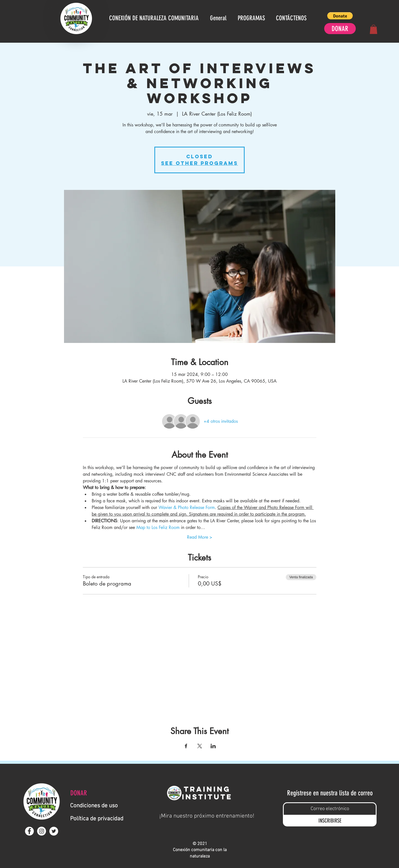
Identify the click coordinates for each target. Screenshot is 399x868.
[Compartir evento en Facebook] (186, 746)
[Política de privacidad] (99, 819)
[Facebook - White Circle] (29, 831)
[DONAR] (340, 29)
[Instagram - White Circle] (42, 831)
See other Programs (199, 163)
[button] (340, 16)
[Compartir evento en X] (200, 746)
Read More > (200, 537)
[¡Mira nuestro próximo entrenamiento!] (207, 816)
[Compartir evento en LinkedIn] (213, 746)
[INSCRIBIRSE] (330, 821)
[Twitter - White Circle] (54, 831)
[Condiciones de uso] (96, 806)
